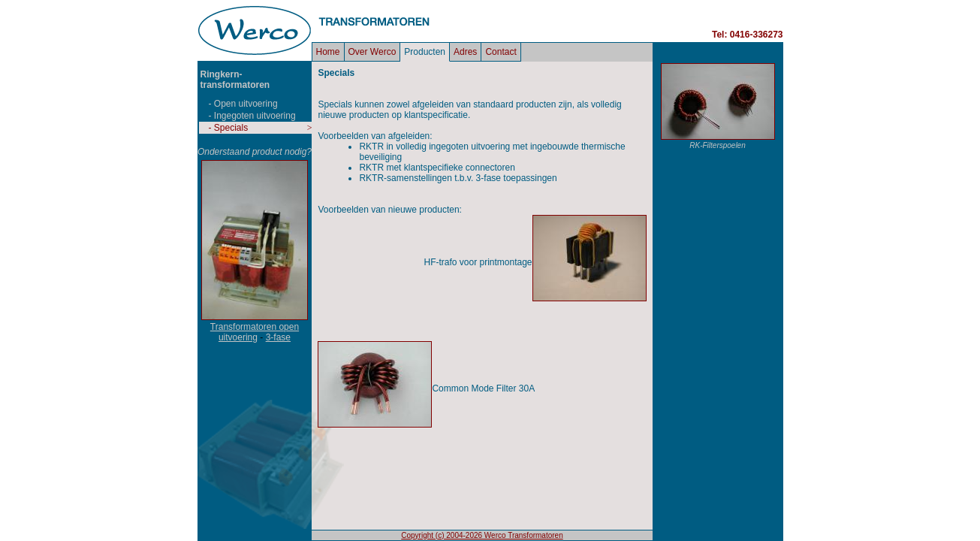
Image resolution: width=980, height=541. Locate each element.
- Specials (229, 128)
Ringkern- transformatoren (235, 80)
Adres (465, 52)
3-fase (278, 337)
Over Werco (372, 52)
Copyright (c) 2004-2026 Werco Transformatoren (482, 535)
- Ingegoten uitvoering (252, 116)
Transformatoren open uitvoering (255, 332)
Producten (425, 52)
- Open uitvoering (243, 104)
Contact (501, 52)
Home (328, 52)
